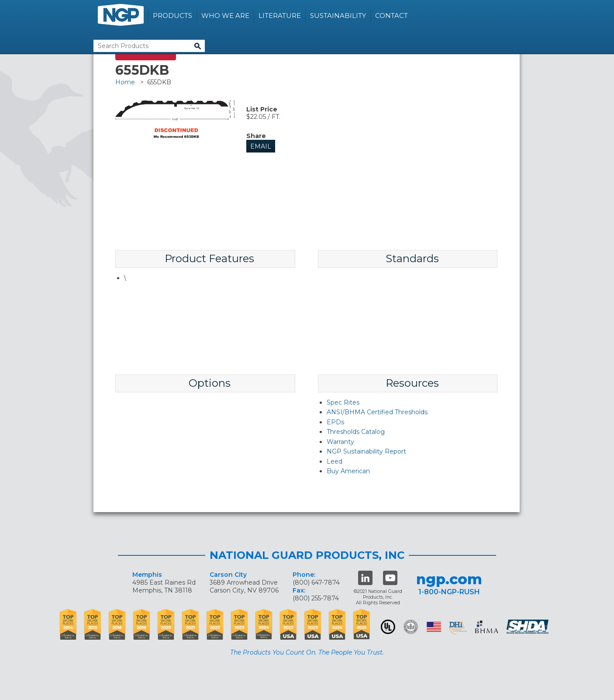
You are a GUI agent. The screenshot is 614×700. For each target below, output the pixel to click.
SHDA (528, 627)
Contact (392, 16)
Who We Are (225, 16)
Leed (335, 461)
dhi (458, 628)
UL (388, 627)
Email (261, 146)
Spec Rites (343, 402)
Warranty (340, 442)
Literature (280, 16)
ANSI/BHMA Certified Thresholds (377, 412)
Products (172, 16)
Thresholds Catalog (356, 432)
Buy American (348, 471)
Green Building (411, 627)
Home (125, 82)
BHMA (487, 627)
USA (434, 627)
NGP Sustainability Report (366, 451)
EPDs (335, 422)
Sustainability (338, 16)
